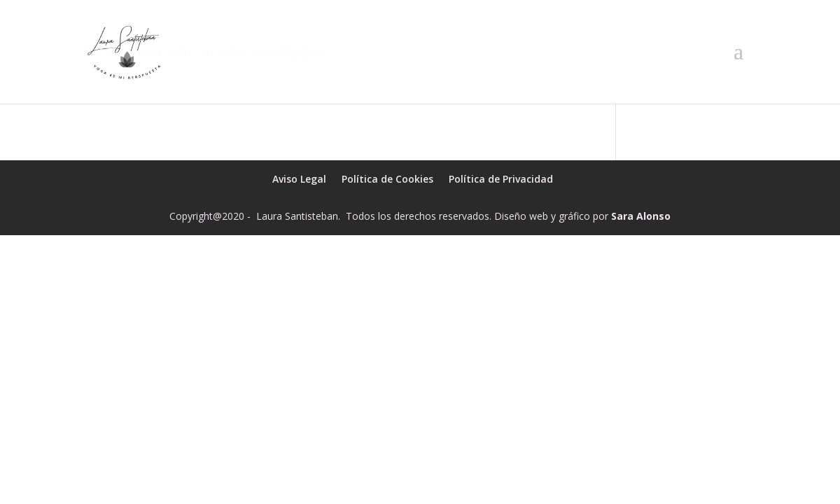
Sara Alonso (641, 216)
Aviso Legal (299, 179)
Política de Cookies (387, 179)
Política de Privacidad (501, 179)
